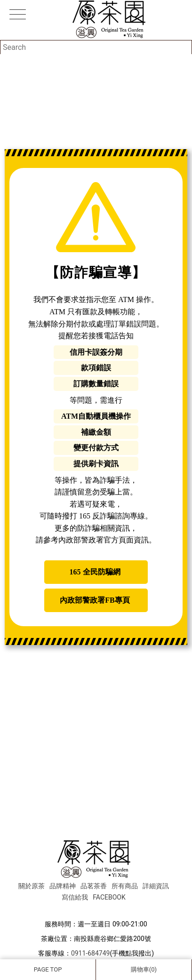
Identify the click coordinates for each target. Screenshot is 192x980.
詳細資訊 (156, 886)
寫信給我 (75, 897)
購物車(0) (144, 969)
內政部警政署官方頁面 (96, 540)
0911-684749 (91, 953)
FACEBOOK (109, 897)
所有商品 (125, 886)
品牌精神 (63, 886)
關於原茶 (32, 886)
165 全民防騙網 (95, 572)
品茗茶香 (94, 886)
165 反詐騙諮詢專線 (112, 516)
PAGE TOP (48, 969)
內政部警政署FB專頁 (95, 600)
